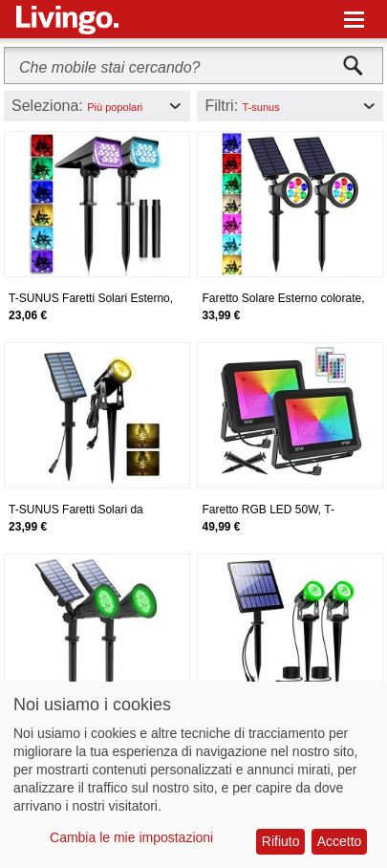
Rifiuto (281, 841)
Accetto (340, 841)
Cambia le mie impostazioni (131, 837)
